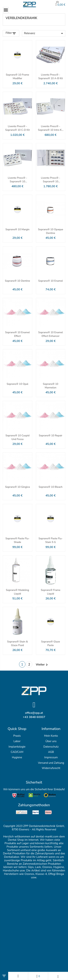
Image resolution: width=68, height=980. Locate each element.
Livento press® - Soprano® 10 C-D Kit (17, 128)
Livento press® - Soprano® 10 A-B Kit (51, 77)
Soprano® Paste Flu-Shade (17, 540)
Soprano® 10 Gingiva (17, 487)
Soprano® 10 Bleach (51, 487)
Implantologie (17, 747)
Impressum (51, 757)
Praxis (17, 736)
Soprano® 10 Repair (51, 436)
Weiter (42, 665)
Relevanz (44, 33)
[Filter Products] (11, 33)
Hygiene (17, 757)
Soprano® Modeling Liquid (17, 592)
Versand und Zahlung (51, 763)
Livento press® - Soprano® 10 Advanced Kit (17, 180)
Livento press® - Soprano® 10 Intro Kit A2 (51, 128)
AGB (51, 752)
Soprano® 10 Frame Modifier (17, 77)
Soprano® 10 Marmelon (51, 386)
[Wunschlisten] (38, 976)
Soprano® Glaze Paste (51, 643)
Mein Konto (51, 736)
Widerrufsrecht (51, 768)
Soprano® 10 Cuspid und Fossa (17, 437)
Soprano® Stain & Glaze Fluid (17, 643)
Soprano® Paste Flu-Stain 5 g (51, 540)
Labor (17, 741)
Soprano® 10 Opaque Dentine (51, 231)
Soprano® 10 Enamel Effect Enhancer (51, 334)
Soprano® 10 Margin (17, 229)
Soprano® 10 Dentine (17, 281)
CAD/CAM (17, 752)
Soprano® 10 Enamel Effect (17, 334)
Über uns (51, 741)
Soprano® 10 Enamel (51, 281)
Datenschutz (51, 747)
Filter (9, 33)
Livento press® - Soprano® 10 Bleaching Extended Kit (51, 180)
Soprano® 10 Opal (17, 384)
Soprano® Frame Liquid (51, 592)
